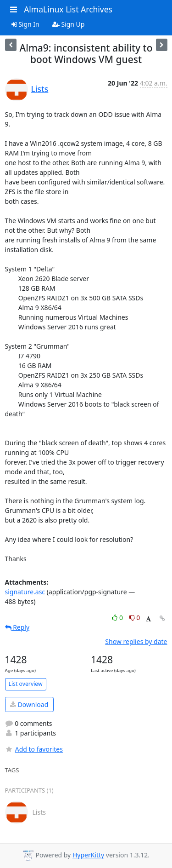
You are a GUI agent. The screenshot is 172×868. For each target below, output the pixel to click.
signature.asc (25, 592)
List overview (26, 684)
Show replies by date (136, 641)
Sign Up (69, 24)
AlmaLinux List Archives (68, 9)
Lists (40, 89)
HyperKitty (88, 855)
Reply (17, 627)
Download (29, 704)
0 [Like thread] (118, 618)
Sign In (25, 24)
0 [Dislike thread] (135, 618)
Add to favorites (34, 749)
